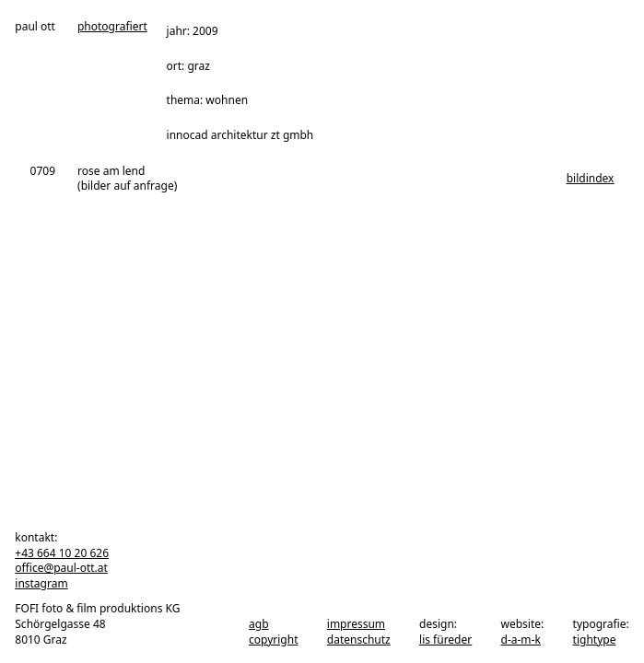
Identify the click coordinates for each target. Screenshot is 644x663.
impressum (356, 624)
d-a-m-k (521, 640)
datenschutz (359, 640)
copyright (273, 640)
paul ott (35, 27)
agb (259, 624)
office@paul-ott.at (61, 568)
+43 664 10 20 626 (62, 553)
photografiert (112, 27)
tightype (595, 640)
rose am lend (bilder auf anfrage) (127, 179)
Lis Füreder (445, 640)
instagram (41, 583)
